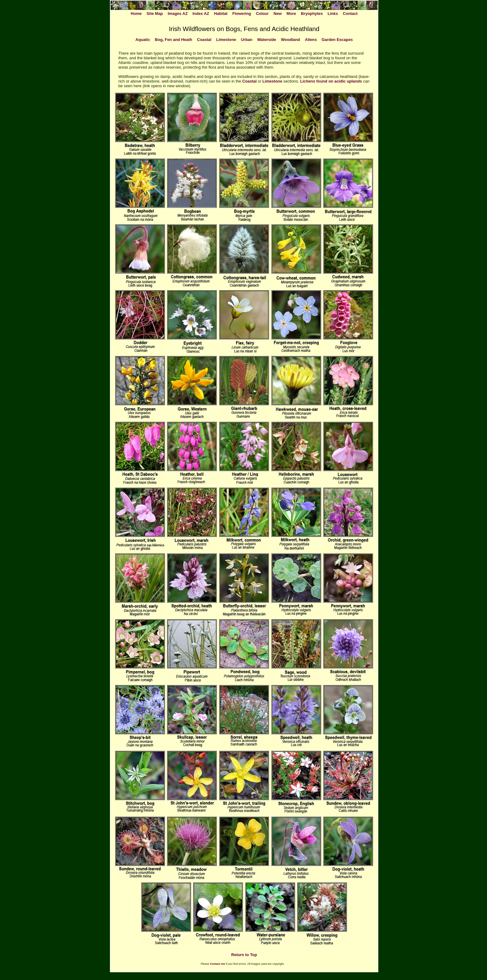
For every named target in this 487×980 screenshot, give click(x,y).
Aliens (311, 40)
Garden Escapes (337, 40)
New (278, 14)
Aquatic (143, 40)
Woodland (290, 40)
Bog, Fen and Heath (174, 40)
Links (333, 14)
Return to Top (244, 955)
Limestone (226, 40)
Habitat (221, 14)
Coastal (204, 40)
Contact (350, 14)
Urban (247, 40)
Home (136, 14)
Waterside (267, 40)
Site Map (155, 14)
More (291, 14)
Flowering (242, 14)
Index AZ (201, 14)
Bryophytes (312, 14)
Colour (262, 14)
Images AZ (178, 14)
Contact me (218, 964)
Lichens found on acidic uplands (331, 81)
